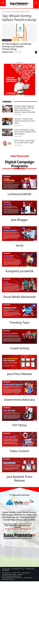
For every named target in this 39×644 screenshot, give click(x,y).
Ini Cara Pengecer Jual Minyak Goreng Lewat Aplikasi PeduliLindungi (17, 46)
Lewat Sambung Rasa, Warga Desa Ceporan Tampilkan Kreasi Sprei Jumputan (25, 132)
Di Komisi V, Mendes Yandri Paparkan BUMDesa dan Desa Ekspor (25, 121)
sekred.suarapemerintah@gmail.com (18, 531)
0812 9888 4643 (24, 526)
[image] (19, 182)
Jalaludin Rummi (8, 52)
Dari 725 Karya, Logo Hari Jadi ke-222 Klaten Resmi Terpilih (24, 142)
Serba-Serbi (7, 40)
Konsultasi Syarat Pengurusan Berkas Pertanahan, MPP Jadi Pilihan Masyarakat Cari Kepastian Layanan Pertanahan (25, 109)
